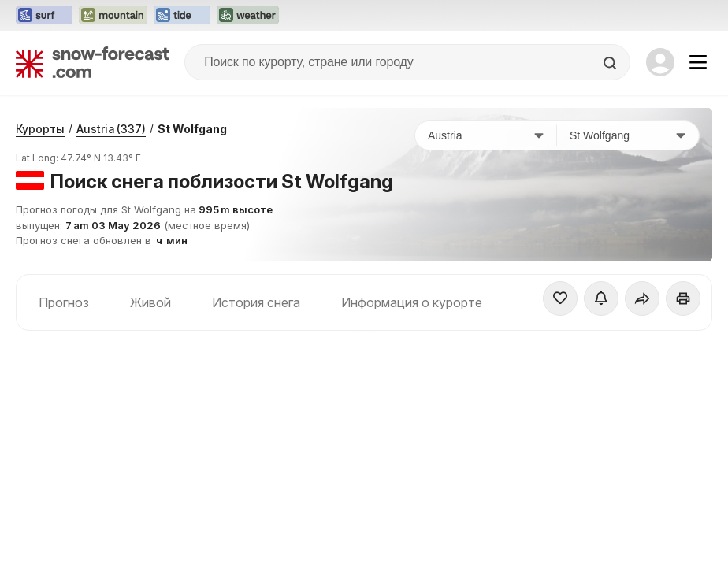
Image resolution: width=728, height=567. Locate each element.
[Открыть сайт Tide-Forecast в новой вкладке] (182, 16)
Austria (111, 129)
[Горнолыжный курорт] (628, 135)
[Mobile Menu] (698, 62)
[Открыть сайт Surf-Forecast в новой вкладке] (44, 16)
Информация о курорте (412, 302)
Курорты (40, 129)
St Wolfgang (192, 129)
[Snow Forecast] (92, 62)
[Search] (611, 63)
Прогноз (64, 302)
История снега (256, 302)
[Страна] (486, 135)
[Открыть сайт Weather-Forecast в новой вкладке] (248, 16)
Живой (150, 302)
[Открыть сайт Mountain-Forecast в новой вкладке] (113, 16)
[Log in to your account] (660, 62)
